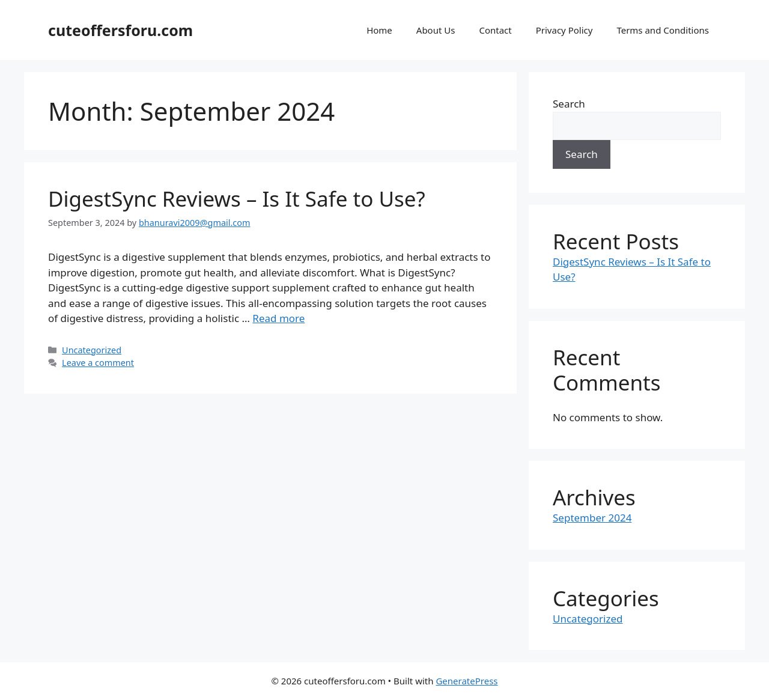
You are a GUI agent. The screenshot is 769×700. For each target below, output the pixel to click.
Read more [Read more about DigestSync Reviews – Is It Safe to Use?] (278, 318)
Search (569, 104)
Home (379, 30)
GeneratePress (467, 681)
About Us (436, 30)
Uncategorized (92, 350)
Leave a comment (98, 363)
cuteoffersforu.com (120, 30)
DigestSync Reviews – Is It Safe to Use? (237, 199)
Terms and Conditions (663, 30)
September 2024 (592, 518)
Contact (495, 30)
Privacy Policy (564, 30)
